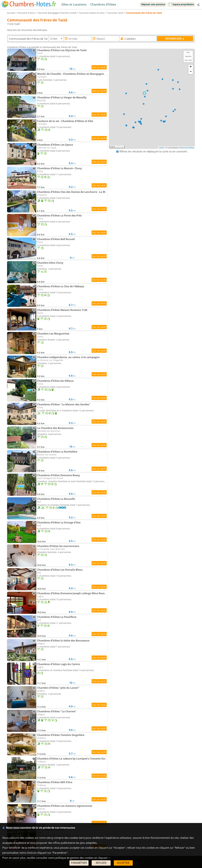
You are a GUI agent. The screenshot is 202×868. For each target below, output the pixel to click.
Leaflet (161, 148)
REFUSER (101, 863)
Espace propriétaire (181, 4)
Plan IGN (188, 60)
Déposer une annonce (153, 4)
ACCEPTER (123, 863)
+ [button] (191, 67)
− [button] (191, 72)
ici (109, 858)
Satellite (188, 56)
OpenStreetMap (188, 148)
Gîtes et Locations (74, 4)
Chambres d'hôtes (103, 4)
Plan (188, 52)
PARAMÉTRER (79, 863)
